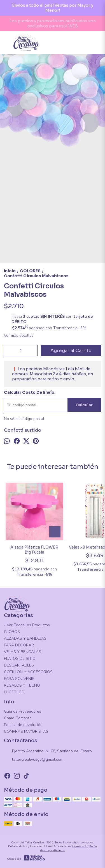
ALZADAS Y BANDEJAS (25, 638)
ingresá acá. (80, 846)
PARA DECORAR (19, 645)
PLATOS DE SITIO (20, 659)
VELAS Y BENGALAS (23, 652)
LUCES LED (14, 692)
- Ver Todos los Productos (27, 625)
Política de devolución (23, 725)
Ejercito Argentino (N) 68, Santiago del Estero (48, 751)
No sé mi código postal (24, 419)
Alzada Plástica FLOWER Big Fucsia (34, 550)
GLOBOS (12, 632)
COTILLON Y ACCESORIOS (28, 672)
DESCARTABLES (19, 665)
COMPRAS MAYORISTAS (26, 731)
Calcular (84, 405)
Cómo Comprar (17, 718)
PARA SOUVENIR (19, 679)
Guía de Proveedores (23, 711)
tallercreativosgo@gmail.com (34, 760)
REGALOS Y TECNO (22, 685)
